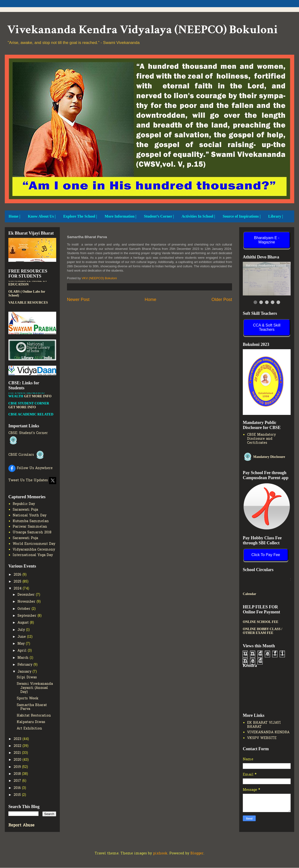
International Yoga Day (33, 555)
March (24, 658)
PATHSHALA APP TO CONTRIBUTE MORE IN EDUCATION (28, 290)
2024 (18, 589)
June (22, 637)
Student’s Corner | (159, 216)
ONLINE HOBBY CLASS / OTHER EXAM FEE (263, 631)
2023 (18, 739)
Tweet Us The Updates (32, 480)
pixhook (160, 854)
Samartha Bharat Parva (32, 707)
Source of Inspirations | (242, 216)
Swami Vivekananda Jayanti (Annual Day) (35, 688)
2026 (18, 575)
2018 (18, 774)
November (27, 602)
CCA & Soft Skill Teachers (267, 327)
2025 (18, 582)
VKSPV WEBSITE (262, 738)
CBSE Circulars (27, 455)
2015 (18, 795)
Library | (276, 216)
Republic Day (24, 504)
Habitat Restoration (34, 716)
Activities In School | (198, 216)
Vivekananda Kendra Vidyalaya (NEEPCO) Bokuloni (142, 30)
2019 (18, 767)
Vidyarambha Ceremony (34, 550)
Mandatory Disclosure (264, 457)
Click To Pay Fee (266, 555)
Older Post (222, 300)
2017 (18, 781)
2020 (18, 760)
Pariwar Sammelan (30, 527)
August (24, 623)
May (22, 644)
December (27, 595)
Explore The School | (80, 216)
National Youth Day (30, 516)
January (25, 672)
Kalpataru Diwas (31, 722)
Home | (14, 216)
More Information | (121, 216)
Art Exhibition (29, 729)
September (28, 616)
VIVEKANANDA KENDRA (268, 732)
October (25, 609)
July (22, 630)
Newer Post (78, 300)
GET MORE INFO (38, 405)
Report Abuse (21, 825)
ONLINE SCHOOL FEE (261, 622)
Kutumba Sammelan (31, 521)
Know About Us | (42, 216)
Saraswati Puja (25, 510)
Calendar (249, 594)
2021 (18, 753)
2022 (18, 746)
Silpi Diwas (27, 678)
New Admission (257, 580)
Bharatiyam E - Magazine (267, 240)
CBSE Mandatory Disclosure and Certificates (261, 439)
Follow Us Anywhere (30, 468)
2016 (18, 788)
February (25, 665)
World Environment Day (34, 544)
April (23, 651)
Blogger (197, 854)
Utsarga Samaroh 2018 (32, 533)
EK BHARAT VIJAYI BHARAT (264, 725)
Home (151, 300)
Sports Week (28, 699)
